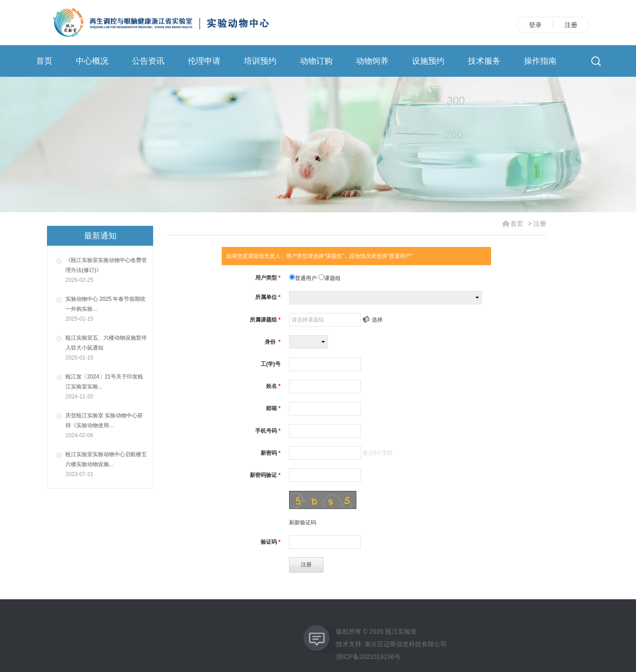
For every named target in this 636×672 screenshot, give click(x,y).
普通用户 (304, 278)
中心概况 (92, 61)
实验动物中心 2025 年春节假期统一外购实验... (107, 310)
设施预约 (428, 61)
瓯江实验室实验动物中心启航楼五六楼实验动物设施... (107, 465)
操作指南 (540, 61)
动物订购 (316, 61)
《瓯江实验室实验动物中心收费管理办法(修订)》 (107, 271)
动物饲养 (372, 61)
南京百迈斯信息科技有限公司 (406, 644)
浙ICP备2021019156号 (368, 657)
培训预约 (260, 61)
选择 (377, 320)
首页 (44, 61)
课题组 (330, 278)
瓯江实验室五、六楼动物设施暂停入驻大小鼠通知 (107, 349)
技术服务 (484, 61)
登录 (535, 25)
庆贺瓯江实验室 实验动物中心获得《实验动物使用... (107, 426)
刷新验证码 (303, 523)
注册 (571, 25)
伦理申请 (204, 61)
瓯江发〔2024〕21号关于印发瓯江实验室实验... (107, 387)
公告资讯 (148, 61)
